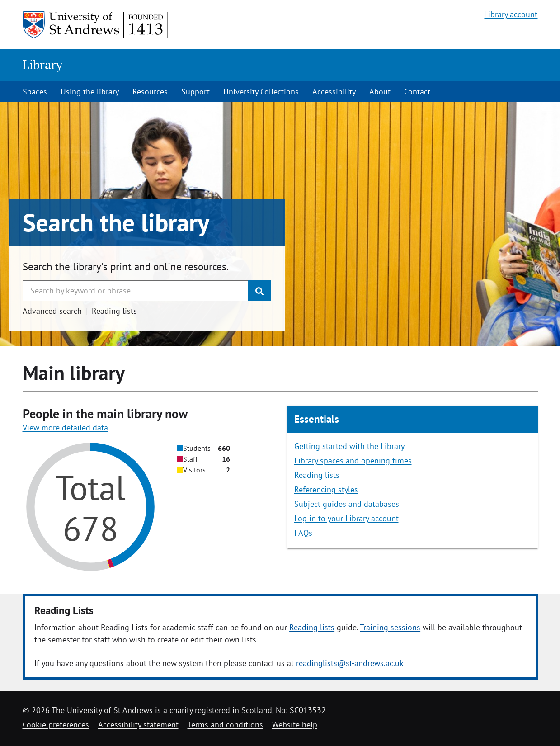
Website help (295, 725)
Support (195, 92)
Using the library (90, 92)
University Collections (261, 92)
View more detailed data (65, 427)
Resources (150, 92)
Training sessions (390, 627)
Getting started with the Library (349, 446)
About (380, 92)
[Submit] (259, 291)
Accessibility (334, 92)
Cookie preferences (56, 725)
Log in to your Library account (346, 518)
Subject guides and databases (347, 504)
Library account (511, 14)
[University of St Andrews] (96, 25)
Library (42, 64)
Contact (417, 92)
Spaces (35, 92)
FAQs (303, 533)
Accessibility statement (138, 725)
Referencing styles (326, 489)
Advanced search (52, 311)
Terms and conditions (225, 725)
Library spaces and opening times (353, 460)
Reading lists (114, 311)
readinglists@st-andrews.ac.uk (350, 663)
